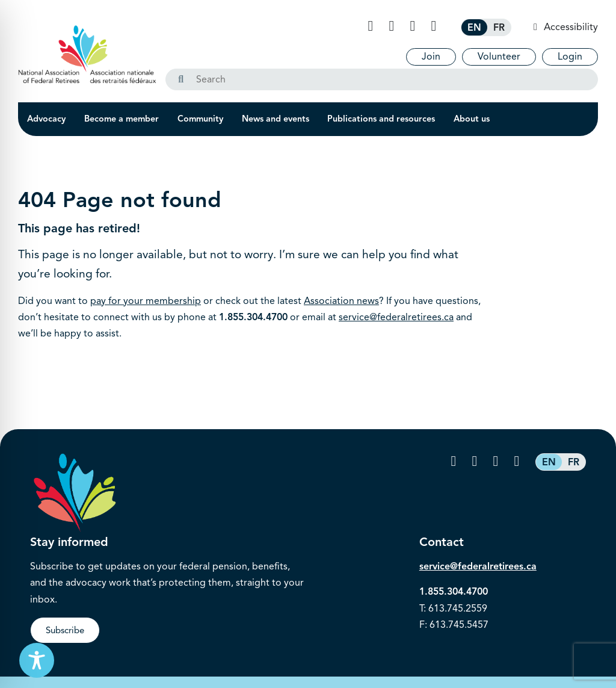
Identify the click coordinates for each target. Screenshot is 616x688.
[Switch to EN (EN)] (474, 27)
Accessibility (570, 27)
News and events (276, 119)
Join (431, 57)
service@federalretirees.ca (396, 317)
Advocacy (46, 119)
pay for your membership (146, 301)
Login (570, 57)
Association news (341, 301)
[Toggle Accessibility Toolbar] (37, 660)
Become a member (122, 119)
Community (200, 119)
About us (472, 119)
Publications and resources (381, 119)
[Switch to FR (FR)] (499, 27)
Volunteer (499, 57)
